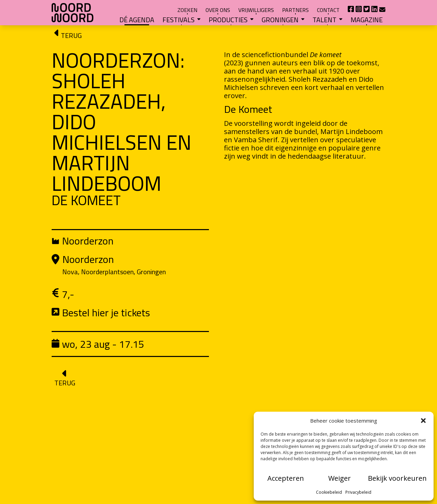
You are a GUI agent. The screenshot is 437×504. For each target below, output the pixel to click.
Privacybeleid (358, 492)
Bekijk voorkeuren (397, 478)
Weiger (340, 478)
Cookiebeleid (329, 492)
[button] (423, 421)
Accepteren (286, 478)
